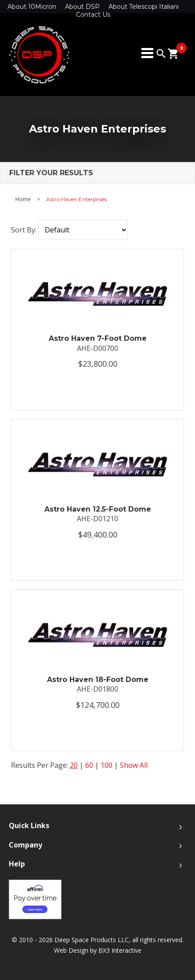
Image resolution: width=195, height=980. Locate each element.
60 (89, 765)
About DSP (82, 7)
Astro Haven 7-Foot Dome (98, 338)
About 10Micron (32, 7)
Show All (134, 765)
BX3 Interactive (120, 950)
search (161, 54)
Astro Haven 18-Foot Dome (98, 680)
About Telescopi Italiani (144, 7)
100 (107, 765)
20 (74, 765)
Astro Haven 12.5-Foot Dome (98, 509)
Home (23, 199)
